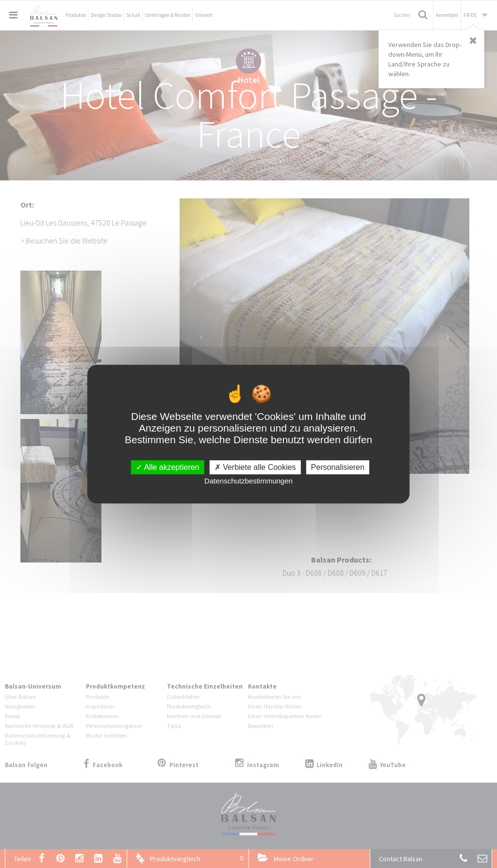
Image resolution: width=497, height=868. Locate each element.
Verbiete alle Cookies (255, 467)
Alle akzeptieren (167, 467)
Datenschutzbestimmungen (248, 481)
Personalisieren (338, 467)
